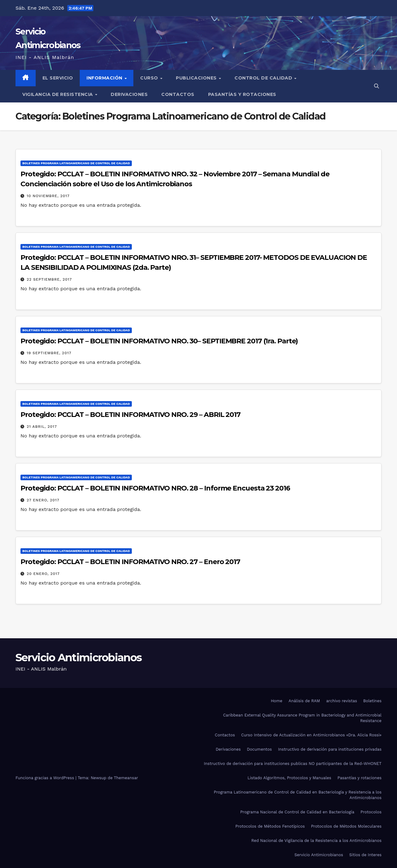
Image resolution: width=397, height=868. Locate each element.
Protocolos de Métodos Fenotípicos (270, 826)
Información (105, 78)
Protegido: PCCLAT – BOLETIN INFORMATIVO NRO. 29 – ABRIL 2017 (130, 415)
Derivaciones (129, 94)
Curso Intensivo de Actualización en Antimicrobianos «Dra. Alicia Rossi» (311, 735)
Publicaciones (197, 78)
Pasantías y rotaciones (242, 94)
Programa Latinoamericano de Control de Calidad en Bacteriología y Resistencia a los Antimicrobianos (298, 795)
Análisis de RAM (304, 701)
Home (277, 701)
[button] (377, 86)
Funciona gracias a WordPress (45, 778)
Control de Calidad (264, 78)
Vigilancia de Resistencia (58, 94)
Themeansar (126, 778)
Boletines (372, 701)
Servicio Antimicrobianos (78, 658)
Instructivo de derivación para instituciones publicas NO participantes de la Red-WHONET (293, 764)
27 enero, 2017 (43, 500)
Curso (150, 78)
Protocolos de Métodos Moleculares (346, 826)
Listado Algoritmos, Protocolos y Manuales (289, 778)
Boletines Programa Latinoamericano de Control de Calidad (76, 163)
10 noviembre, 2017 (48, 196)
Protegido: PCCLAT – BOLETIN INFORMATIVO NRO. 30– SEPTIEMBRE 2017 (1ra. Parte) (159, 341)
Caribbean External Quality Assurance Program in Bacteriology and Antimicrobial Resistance (302, 718)
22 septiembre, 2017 (49, 279)
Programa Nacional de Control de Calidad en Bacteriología (297, 812)
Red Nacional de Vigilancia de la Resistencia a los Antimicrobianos (316, 841)
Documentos (259, 749)
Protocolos (371, 812)
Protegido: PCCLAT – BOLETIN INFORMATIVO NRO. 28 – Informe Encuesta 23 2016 (155, 488)
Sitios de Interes (365, 855)
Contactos (178, 94)
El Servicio (58, 78)
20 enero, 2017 (43, 574)
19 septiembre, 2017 (49, 353)
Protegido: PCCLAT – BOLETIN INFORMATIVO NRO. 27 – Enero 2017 (130, 562)
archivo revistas (342, 701)
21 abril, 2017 (42, 427)
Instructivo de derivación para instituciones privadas (330, 749)
